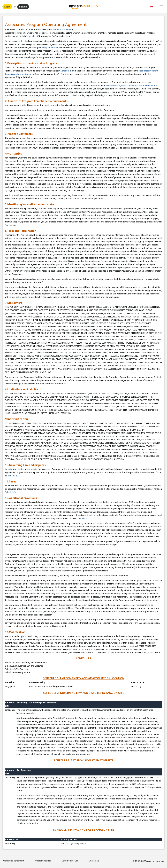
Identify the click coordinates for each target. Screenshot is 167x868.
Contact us (94, 861)
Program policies (43, 861)
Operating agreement (14, 861)
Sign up (23, 7)
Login (7, 7)
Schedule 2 (13, 476)
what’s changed (64, 30)
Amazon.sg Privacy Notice (74, 843)
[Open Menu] (160, 7)
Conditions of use (70, 861)
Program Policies (50, 47)
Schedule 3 (10, 492)
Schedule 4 (82, 518)
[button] (153, 7)
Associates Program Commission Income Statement (130, 85)
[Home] (84, 7)
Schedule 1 (32, 36)
